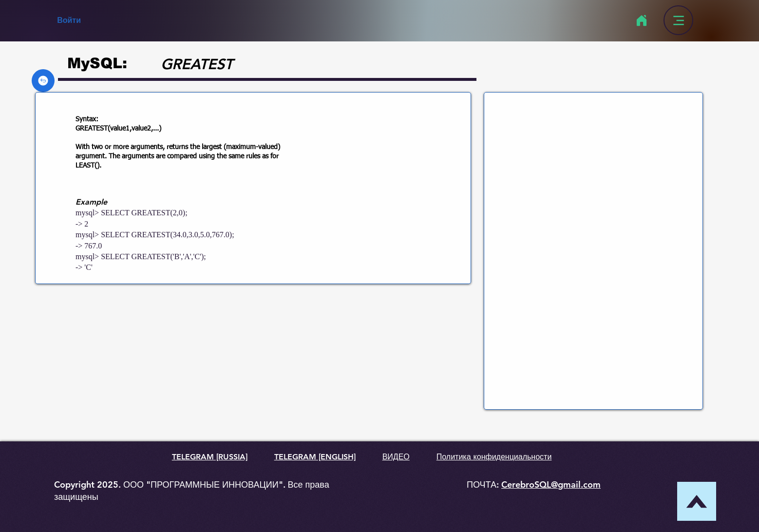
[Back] (43, 81)
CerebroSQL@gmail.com (551, 484)
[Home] (641, 20)
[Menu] (678, 20)
